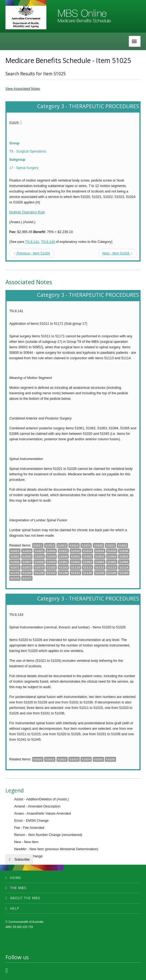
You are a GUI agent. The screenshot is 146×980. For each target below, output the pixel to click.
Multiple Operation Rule (27, 212)
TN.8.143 (48, 242)
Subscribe (22, 860)
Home (16, 878)
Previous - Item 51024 (32, 253)
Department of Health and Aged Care (26, 16)
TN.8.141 (32, 242)
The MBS (18, 888)
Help (15, 908)
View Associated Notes (23, 89)
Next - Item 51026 (117, 253)
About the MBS (25, 898)
